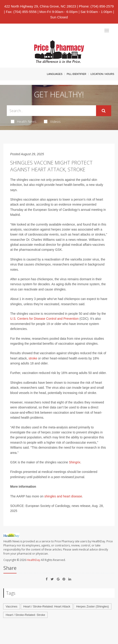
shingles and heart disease (63, 496)
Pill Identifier (76, 74)
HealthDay (33, 560)
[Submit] (104, 111)
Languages (55, 74)
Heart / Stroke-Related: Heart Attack (47, 606)
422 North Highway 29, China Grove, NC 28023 (40, 6)
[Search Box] (51, 111)
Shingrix (75, 462)
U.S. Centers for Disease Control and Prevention (44, 319)
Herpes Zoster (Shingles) (93, 606)
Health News (24, 121)
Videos (52, 121)
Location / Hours (102, 74)
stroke (33, 358)
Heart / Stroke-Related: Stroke (25, 615)
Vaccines (12, 606)
